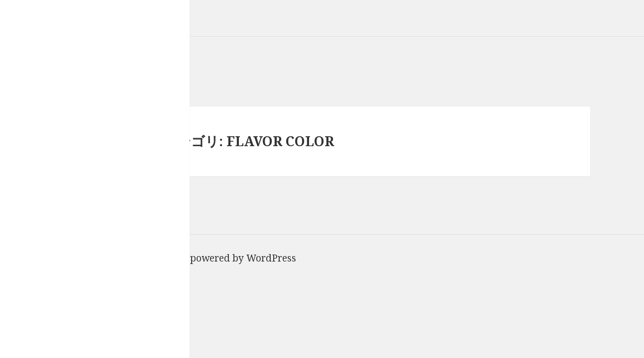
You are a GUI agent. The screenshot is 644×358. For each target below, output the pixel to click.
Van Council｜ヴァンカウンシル (72, 7)
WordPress (271, 258)
